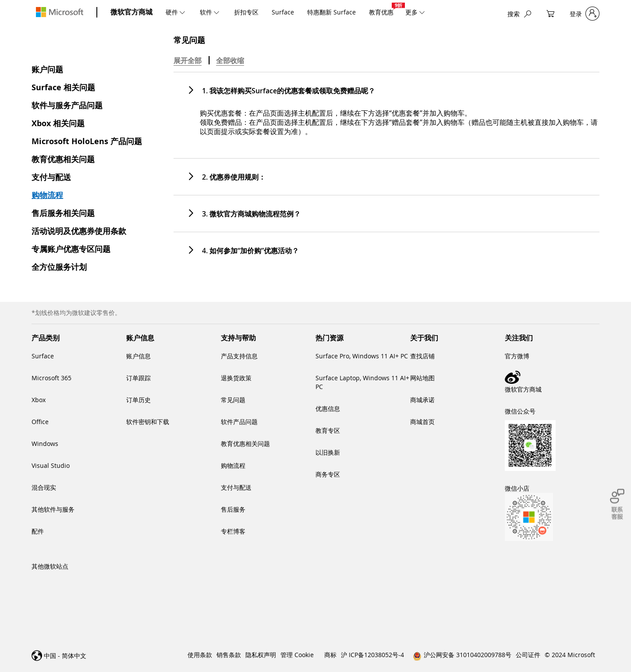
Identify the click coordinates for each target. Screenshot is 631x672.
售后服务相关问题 (63, 213)
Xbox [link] (39, 400)
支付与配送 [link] (236, 487)
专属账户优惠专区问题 (71, 249)
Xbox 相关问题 (58, 123)
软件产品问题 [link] (239, 422)
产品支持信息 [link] (239, 356)
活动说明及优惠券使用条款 (79, 231)
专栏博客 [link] (233, 531)
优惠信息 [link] (328, 409)
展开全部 (188, 60)
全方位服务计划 (59, 267)
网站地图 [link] (422, 378)
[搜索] (519, 14)
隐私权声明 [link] (261, 655)
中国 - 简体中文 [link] (65, 656)
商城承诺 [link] (422, 400)
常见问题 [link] (233, 400)
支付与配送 (51, 177)
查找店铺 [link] (422, 356)
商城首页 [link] (422, 422)
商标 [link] (330, 655)
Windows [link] (45, 444)
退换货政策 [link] (236, 378)
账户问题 (47, 69)
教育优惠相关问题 (63, 159)
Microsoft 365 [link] (51, 378)
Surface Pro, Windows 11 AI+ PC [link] (362, 356)
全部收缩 (230, 60)
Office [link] (40, 422)
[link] (552, 377)
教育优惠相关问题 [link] (245, 444)
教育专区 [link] (328, 430)
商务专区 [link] (328, 474)
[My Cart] (550, 14)
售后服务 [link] (233, 509)
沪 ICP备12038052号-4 (372, 655)
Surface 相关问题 (63, 87)
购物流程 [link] (233, 465)
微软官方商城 (131, 12)
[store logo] (60, 12)
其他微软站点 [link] (50, 566)
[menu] (299, 12)
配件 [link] (38, 531)
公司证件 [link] (528, 655)
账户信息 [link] (138, 356)
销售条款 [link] (229, 655)
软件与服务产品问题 (67, 105)
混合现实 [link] (44, 487)
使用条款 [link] (200, 655)
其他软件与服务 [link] (53, 509)
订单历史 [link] (138, 400)
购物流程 (47, 195)
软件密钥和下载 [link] (148, 422)
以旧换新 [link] (328, 452)
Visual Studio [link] (51, 465)
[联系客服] (617, 504)
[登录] (585, 14)
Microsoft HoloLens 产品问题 (87, 141)
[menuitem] (176, 12)
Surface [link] (43, 356)
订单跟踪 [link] (138, 378)
